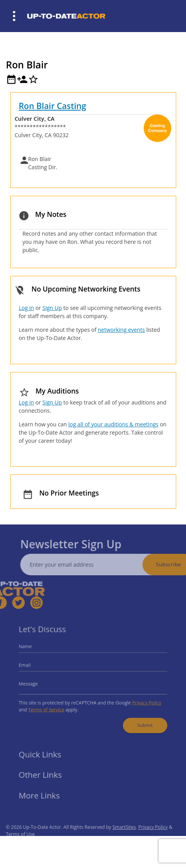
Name (31, 649)
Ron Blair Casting (52, 106)
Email (31, 666)
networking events (121, 330)
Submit (141, 721)
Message (34, 683)
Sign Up (52, 308)
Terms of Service (51, 707)
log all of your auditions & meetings (113, 424)
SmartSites (124, 834)
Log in (26, 308)
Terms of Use (20, 841)
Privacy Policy (142, 701)
